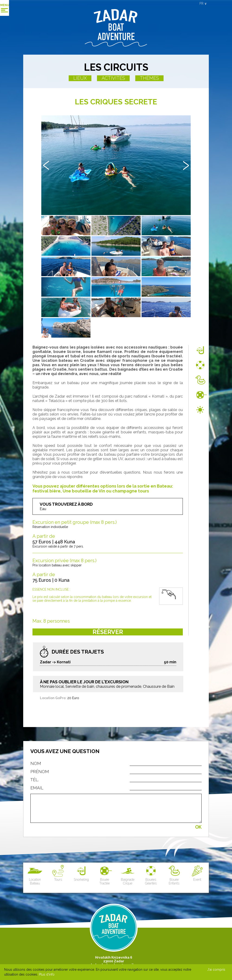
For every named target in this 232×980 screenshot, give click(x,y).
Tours (58, 873)
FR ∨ (203, 3)
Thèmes (149, 78)
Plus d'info (47, 974)
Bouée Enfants (174, 875)
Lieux (80, 78)
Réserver (108, 632)
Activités (113, 78)
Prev (46, 165)
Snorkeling (81, 873)
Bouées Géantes (151, 875)
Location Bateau (35, 875)
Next (186, 165)
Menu (5, 5)
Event (197, 873)
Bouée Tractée (105, 875)
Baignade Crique (128, 875)
